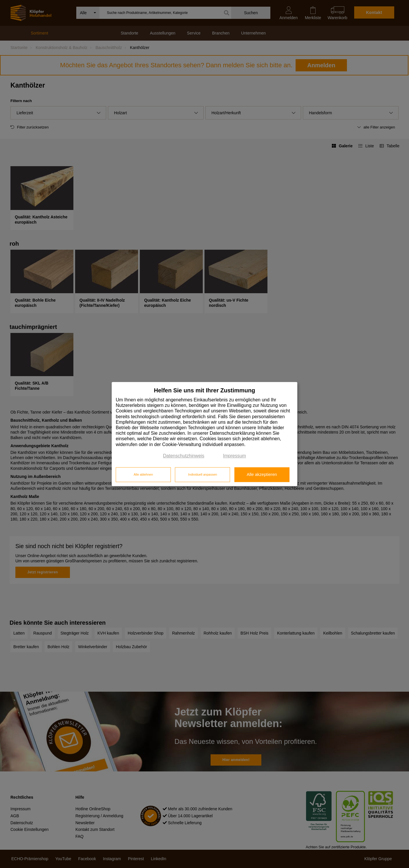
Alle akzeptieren (262, 475)
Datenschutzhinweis (184, 456)
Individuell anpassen (202, 475)
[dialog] (204, 434)
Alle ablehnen (143, 475)
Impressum (235, 456)
